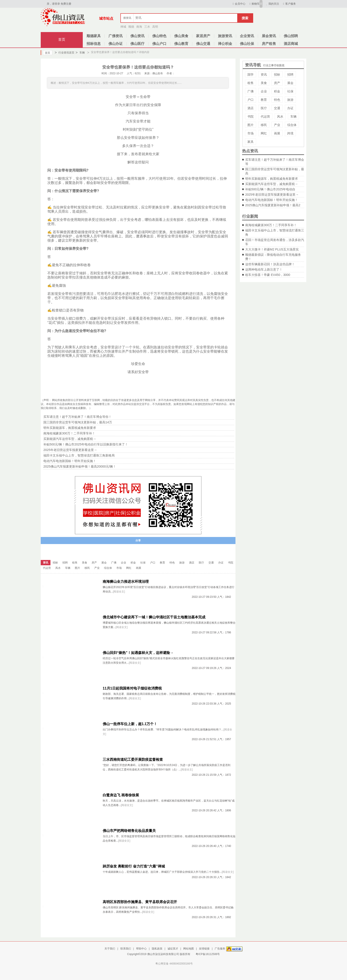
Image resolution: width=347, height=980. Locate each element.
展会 (290, 83)
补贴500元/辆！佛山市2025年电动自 (270, 189)
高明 (155, 27)
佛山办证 (116, 44)
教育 (264, 100)
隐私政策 (157, 949)
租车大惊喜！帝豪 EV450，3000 (268, 275)
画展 (277, 133)
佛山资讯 (137, 36)
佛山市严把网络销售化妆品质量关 (129, 831)
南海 (139, 27)
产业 (277, 125)
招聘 (290, 75)
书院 (251, 117)
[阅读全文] (119, 592)
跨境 (290, 133)
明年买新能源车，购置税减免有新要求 (272, 179)
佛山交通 (203, 44)
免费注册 (66, 4)
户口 (251, 100)
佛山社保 (247, 44)
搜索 (245, 18)
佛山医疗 (137, 44)
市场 (251, 133)
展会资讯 (269, 36)
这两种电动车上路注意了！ (264, 269)
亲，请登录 (53, 4)
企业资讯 (247, 36)
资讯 (264, 75)
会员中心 (238, 4)
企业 (264, 91)
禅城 (123, 27)
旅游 (290, 100)
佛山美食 (181, 36)
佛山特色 (159, 36)
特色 (277, 100)
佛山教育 (181, 44)
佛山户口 (159, 44)
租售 (251, 83)
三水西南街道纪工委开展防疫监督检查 (133, 759)
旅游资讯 (225, 36)
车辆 (80, 53)
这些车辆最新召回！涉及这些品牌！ (270, 264)
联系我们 (126, 949)
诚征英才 (173, 949)
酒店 (251, 108)
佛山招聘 (291, 36)
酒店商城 (291, 44)
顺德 (131, 27)
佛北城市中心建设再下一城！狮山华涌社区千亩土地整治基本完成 (154, 617)
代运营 (265, 117)
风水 (280, 117)
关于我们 (110, 949)
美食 (264, 83)
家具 (251, 142)
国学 (251, 75)
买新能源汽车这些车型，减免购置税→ (272, 184)
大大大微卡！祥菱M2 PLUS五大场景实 (272, 249)
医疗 (264, 108)
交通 (277, 108)
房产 (277, 83)
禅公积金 (225, 44)
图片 (251, 125)
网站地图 (189, 949)
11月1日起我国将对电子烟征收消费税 (132, 688)
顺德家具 (94, 36)
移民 (264, 125)
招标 (277, 75)
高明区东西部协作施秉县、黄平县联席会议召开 (140, 902)
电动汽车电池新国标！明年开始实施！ (272, 200)
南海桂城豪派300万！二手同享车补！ (271, 225)
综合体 (292, 125)
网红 (264, 133)
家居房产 (203, 36)
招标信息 (94, 44)
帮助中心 (141, 949)
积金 (277, 91)
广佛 (251, 91)
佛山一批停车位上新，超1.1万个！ (130, 724)
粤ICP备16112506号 (208, 954)
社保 (290, 91)
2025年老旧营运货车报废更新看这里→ (272, 195)
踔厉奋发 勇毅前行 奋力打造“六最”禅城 (134, 866)
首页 (62, 39)
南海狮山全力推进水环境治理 (126, 582)
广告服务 (220, 949)
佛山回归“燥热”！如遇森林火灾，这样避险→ (138, 653)
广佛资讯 (116, 36)
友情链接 (204, 949)
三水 (147, 27)
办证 (290, 108)
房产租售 (269, 44)
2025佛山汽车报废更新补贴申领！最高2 (273, 205)
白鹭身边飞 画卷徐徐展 (121, 795)
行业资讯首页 (65, 53)
